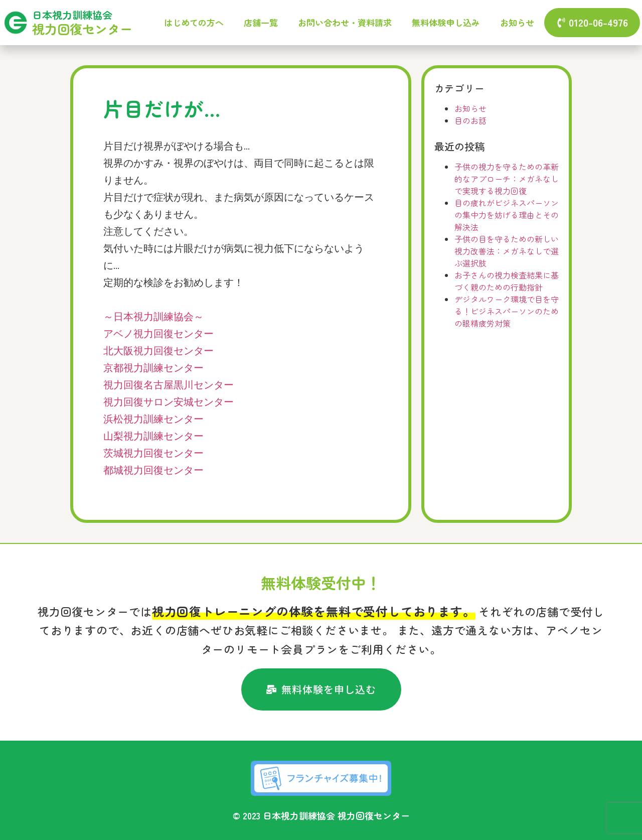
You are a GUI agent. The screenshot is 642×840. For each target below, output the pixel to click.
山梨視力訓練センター (153, 437)
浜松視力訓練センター (153, 420)
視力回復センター (82, 29)
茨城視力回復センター (153, 454)
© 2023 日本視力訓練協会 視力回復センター (321, 815)
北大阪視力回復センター (158, 352)
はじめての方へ (194, 22)
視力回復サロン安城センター (169, 403)
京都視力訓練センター (153, 369)
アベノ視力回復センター (158, 334)
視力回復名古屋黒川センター (169, 386)
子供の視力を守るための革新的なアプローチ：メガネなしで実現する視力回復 (507, 179)
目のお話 (470, 120)
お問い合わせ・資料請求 (345, 22)
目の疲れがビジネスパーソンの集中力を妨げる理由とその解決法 (507, 215)
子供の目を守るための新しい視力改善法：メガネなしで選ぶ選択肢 (507, 251)
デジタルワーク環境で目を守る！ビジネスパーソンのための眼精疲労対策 (507, 311)
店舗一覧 (261, 22)
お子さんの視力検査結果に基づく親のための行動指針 (507, 281)
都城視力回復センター (153, 471)
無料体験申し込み (446, 22)
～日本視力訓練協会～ (153, 317)
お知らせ (517, 22)
